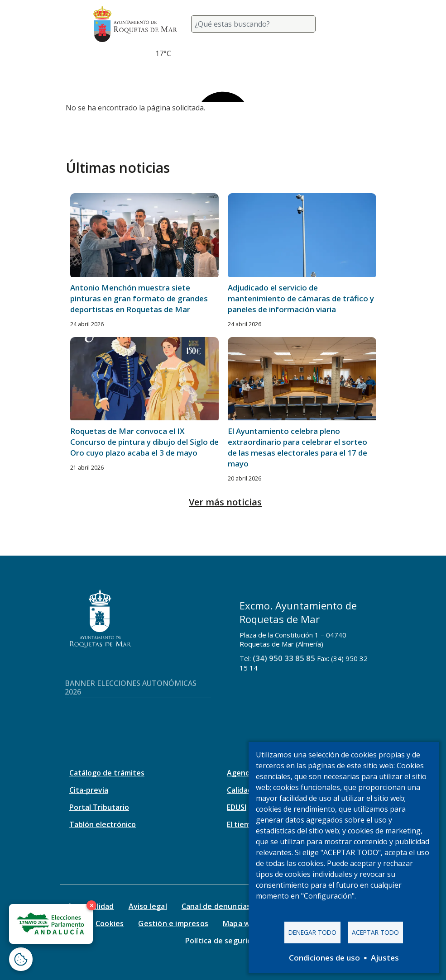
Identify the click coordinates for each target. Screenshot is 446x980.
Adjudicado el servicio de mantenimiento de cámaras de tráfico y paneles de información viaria (301, 298)
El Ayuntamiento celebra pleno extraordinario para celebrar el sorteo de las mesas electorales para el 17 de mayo (297, 447)
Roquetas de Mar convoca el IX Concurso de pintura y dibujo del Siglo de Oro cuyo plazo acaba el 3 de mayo (144, 442)
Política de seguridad (223, 941)
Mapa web (241, 923)
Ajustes (385, 958)
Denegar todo (312, 932)
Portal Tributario (99, 807)
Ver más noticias (225, 502)
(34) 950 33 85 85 (284, 658)
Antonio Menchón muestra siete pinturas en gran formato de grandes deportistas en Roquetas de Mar (139, 298)
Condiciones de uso (324, 958)
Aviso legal (148, 906)
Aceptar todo (375, 932)
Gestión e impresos (173, 923)
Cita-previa (89, 790)
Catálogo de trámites (107, 773)
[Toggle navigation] (343, 24)
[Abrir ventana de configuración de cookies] (21, 959)
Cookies (110, 923)
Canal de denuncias (216, 906)
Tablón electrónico (103, 824)
